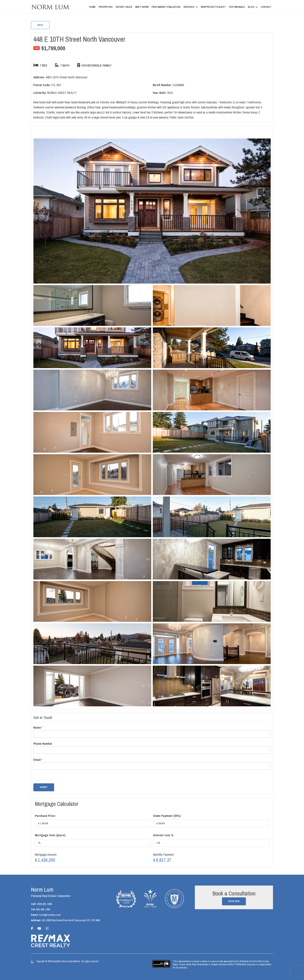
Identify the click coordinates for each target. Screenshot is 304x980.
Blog (251, 7)
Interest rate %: (164, 835)
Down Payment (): (167, 816)
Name (38, 728)
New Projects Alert (213, 7)
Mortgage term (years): (51, 835)
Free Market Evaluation (166, 7)
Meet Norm (142, 7)
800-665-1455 (43, 909)
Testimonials (237, 7)
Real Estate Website (71, 961)
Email (38, 760)
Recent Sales (124, 7)
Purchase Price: (45, 816)
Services (189, 7)
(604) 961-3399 (44, 904)
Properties (106, 7)
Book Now (234, 901)
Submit (44, 787)
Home (92, 7)
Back (40, 25)
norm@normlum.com (50, 915)
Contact (266, 7)
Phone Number (43, 744)
